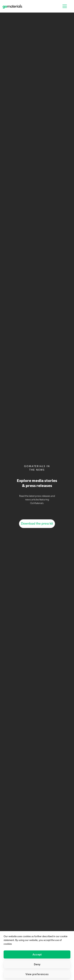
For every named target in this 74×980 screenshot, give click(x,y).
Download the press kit (37, 524)
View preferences (37, 974)
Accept (37, 955)
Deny (37, 964)
